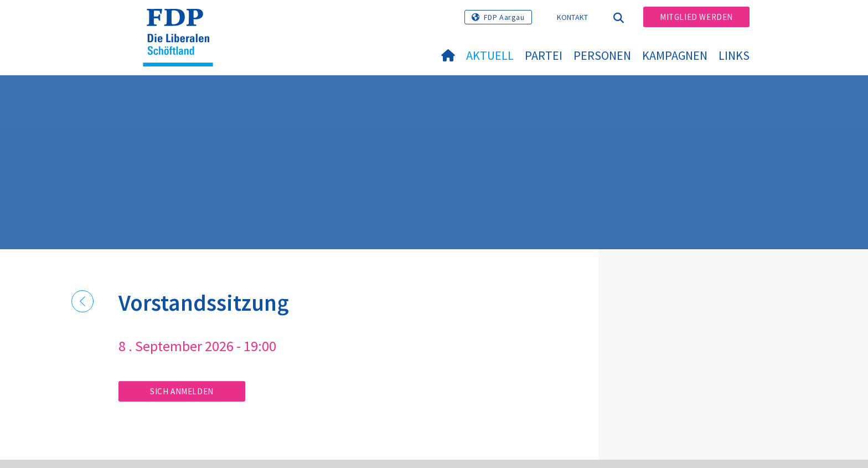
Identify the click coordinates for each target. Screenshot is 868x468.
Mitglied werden (696, 17)
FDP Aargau (504, 17)
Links (734, 55)
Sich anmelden (182, 391)
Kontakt (573, 17)
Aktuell (490, 55)
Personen (602, 55)
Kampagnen (675, 55)
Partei (544, 55)
